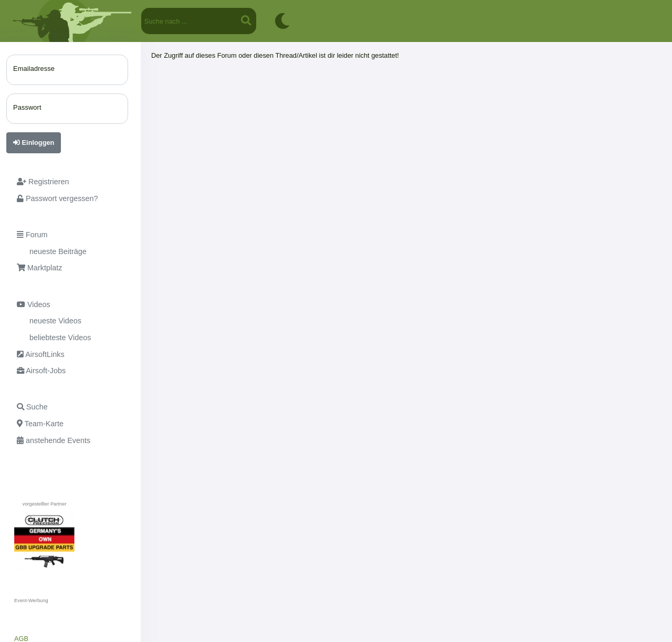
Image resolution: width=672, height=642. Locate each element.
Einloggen (34, 143)
